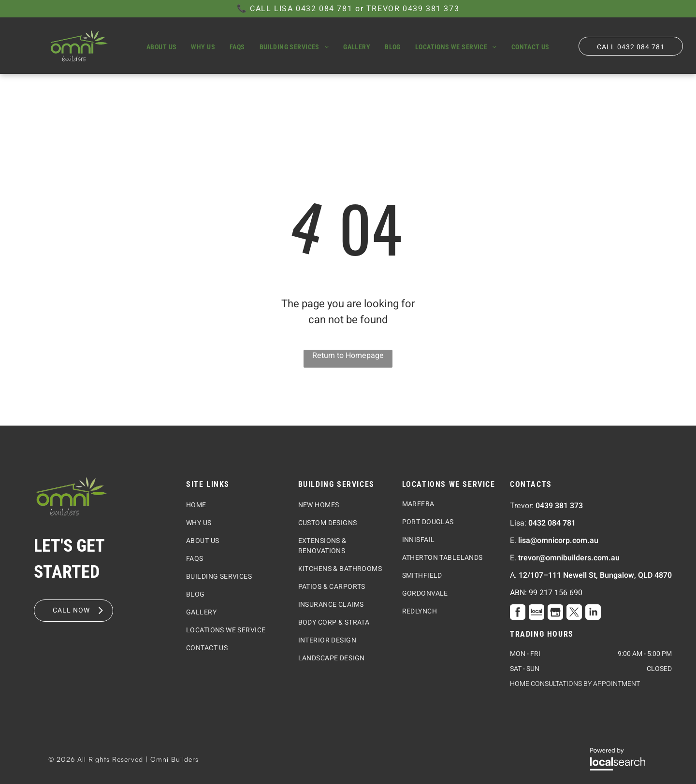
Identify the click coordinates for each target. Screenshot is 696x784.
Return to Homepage (348, 356)
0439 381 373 (431, 9)
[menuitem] (161, 47)
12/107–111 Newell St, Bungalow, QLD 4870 (595, 575)
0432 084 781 (324, 9)
